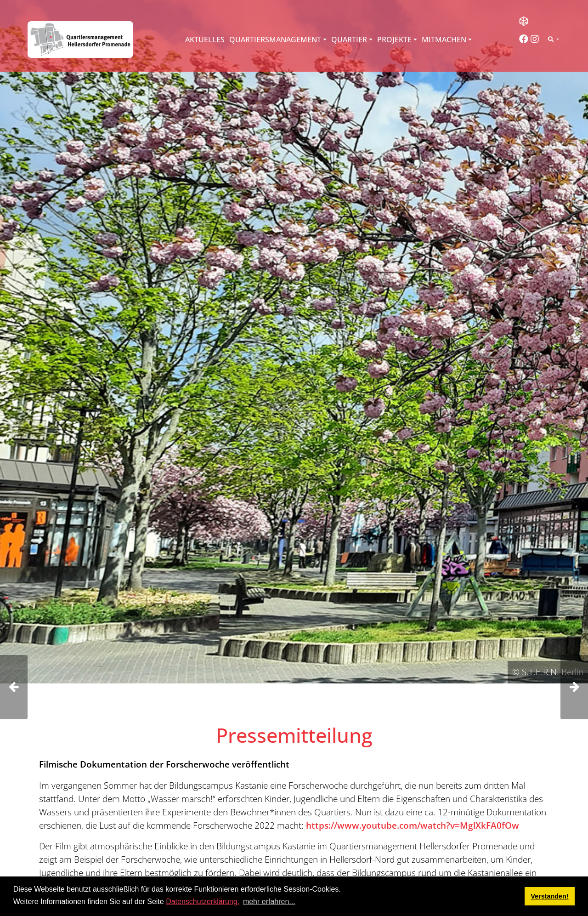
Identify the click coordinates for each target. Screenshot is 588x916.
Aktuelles (205, 40)
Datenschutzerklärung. (203, 902)
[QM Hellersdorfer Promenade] (80, 40)
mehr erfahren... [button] (269, 902)
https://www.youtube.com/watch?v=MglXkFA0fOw (413, 825)
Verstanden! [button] (549, 896)
